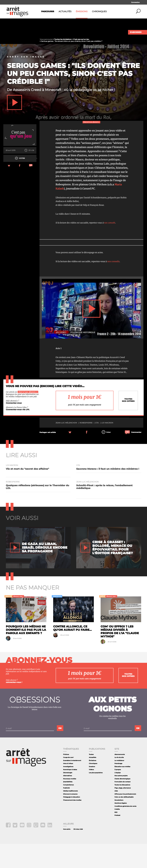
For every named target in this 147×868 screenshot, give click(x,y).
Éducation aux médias (122, 791)
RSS (116, 836)
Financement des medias (72, 824)
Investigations (68, 791)
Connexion (135, 2)
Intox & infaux (68, 788)
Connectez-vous (14, 427)
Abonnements (120, 778)
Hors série (67, 853)
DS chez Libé (78, 853)
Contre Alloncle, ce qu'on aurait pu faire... (72, 652)
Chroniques (99, 11)
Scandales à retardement (72, 785)
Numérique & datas (70, 794)
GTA (97, 447)
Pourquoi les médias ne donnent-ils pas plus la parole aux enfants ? (26, 654)
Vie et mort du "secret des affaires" (27, 493)
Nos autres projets (121, 800)
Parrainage (118, 788)
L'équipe (118, 797)
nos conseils (110, 247)
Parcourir (48, 11)
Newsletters (119, 824)
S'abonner (136, 32)
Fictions (66, 778)
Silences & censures (70, 818)
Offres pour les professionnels (125, 818)
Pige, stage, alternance (123, 812)
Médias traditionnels (70, 815)
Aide (116, 815)
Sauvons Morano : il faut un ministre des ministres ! (108, 493)
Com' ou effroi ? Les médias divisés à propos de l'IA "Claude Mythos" (120, 656)
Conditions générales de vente (125, 830)
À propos (118, 794)
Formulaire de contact (122, 806)
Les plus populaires (96, 797)
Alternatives (68, 800)
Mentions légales (121, 827)
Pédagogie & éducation (72, 821)
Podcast (117, 839)
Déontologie (68, 797)
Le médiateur (119, 785)
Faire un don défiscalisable (124, 821)
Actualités (65, 11)
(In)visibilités (68, 806)
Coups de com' (68, 781)
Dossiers (92, 791)
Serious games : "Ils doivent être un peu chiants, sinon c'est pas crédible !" (73, 98)
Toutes (91, 778)
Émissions (82, 11)
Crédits (117, 833)
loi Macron (107, 447)
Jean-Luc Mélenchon (66, 447)
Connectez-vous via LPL (18, 434)
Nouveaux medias (70, 803)
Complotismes (68, 809)
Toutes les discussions (122, 809)
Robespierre (86, 447)
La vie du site (119, 781)
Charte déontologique (122, 803)
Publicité (66, 812)
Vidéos (91, 794)
